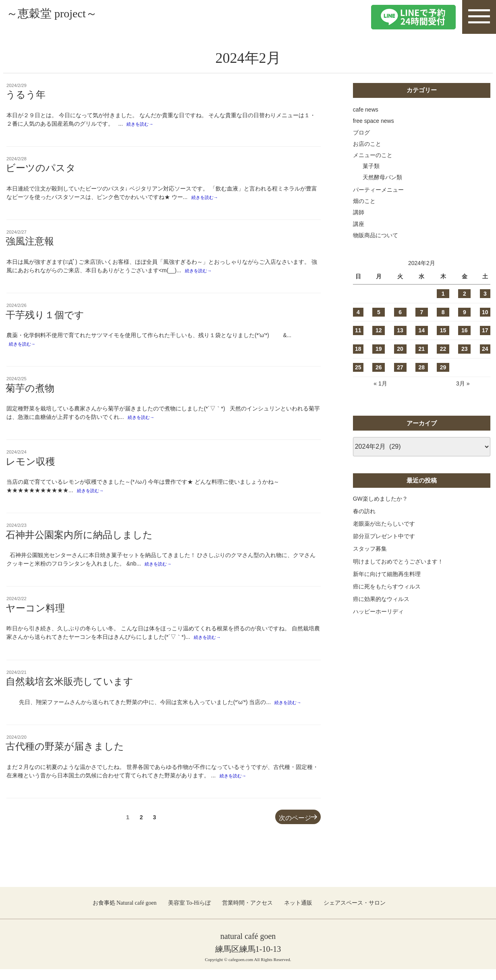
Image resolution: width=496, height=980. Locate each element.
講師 (359, 212)
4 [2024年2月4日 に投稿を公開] (358, 312)
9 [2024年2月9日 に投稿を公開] (465, 312)
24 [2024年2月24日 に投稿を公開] (485, 349)
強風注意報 (30, 244)
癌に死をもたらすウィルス (387, 586)
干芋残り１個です (45, 318)
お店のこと (367, 144)
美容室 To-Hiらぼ (190, 913)
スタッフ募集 (370, 549)
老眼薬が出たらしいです (384, 524)
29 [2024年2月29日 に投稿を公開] (443, 367)
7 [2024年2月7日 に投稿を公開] (421, 312)
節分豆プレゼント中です (384, 536)
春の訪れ (364, 511)
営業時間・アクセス (247, 913)
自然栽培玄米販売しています (70, 690)
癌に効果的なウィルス (381, 599)
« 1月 (380, 383)
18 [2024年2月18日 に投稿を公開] (358, 349)
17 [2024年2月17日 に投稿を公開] (485, 330)
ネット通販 (298, 913)
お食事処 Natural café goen (125, 913)
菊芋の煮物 (30, 393)
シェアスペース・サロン (355, 913)
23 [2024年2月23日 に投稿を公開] (465, 349)
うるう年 (26, 95)
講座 (359, 224)
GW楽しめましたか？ (380, 499)
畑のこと (364, 201)
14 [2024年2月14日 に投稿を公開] (422, 330)
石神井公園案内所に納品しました (79, 541)
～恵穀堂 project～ (71, 17)
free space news (374, 121)
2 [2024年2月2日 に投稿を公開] (465, 294)
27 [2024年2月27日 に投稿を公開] (400, 367)
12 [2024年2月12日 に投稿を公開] (379, 330)
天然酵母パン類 (382, 177)
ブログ (361, 133)
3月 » (463, 383)
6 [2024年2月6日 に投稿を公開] (400, 312)
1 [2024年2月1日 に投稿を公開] (443, 294)
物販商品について (376, 235)
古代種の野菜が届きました (65, 756)
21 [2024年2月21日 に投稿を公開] (422, 349)
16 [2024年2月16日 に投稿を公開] (465, 330)
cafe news (366, 110)
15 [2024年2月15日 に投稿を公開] (443, 330)
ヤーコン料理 (35, 616)
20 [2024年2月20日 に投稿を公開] (400, 349)
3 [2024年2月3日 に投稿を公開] (485, 294)
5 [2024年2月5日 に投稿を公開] (379, 312)
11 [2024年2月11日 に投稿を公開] (358, 330)
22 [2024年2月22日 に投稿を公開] (443, 349)
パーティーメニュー (378, 190)
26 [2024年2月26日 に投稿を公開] (379, 367)
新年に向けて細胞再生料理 (387, 574)
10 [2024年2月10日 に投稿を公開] (485, 312)
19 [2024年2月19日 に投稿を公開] (379, 349)
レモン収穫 (30, 467)
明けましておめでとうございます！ (398, 561)
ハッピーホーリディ (378, 611)
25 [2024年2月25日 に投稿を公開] (358, 367)
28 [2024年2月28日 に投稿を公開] (422, 367)
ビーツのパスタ (41, 169)
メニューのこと (373, 155)
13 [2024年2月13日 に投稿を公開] (400, 330)
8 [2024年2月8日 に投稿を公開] (443, 312)
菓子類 (371, 166)
